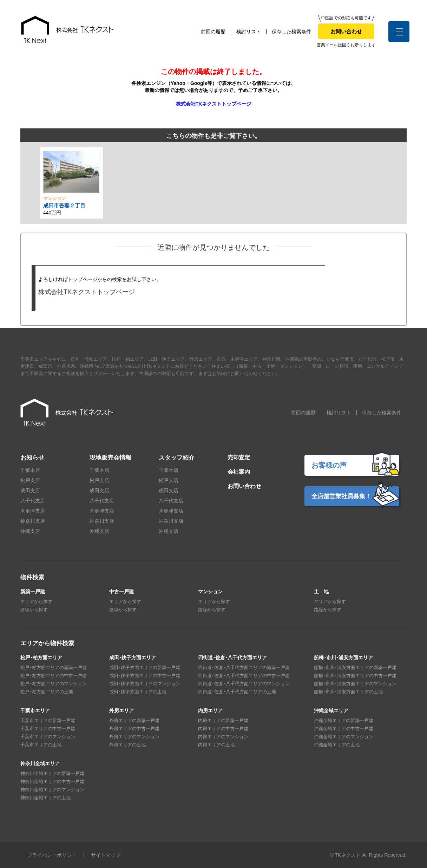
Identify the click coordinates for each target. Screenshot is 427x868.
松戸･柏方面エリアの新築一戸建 (54, 667)
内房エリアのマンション (223, 737)
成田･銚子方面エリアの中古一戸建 (145, 676)
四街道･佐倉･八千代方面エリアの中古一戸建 (244, 676)
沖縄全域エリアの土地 (337, 745)
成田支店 (30, 490)
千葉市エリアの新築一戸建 (48, 720)
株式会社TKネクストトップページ (214, 104)
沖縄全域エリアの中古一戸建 (344, 729)
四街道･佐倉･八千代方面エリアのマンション (244, 684)
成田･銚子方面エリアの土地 (138, 692)
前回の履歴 (213, 32)
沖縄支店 (30, 531)
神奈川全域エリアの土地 (45, 798)
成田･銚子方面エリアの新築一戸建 (145, 667)
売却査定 (239, 457)
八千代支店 (33, 501)
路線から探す (34, 610)
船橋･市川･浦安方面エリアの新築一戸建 (355, 667)
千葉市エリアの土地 (41, 745)
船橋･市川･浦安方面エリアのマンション (355, 684)
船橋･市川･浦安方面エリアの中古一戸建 (355, 676)
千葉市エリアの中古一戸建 (48, 729)
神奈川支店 (33, 521)
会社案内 (239, 472)
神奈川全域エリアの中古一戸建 (52, 782)
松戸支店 (30, 480)
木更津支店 (33, 511)
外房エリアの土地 (127, 745)
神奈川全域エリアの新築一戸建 (52, 773)
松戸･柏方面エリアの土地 (47, 692)
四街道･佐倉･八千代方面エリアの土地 (237, 692)
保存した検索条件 (291, 32)
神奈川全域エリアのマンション (52, 790)
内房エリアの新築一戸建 (223, 720)
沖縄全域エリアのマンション (344, 737)
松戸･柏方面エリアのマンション (54, 684)
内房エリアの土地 (216, 745)
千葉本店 (30, 470)
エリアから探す (36, 602)
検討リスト (249, 32)
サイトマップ (106, 855)
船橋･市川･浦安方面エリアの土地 (348, 692)
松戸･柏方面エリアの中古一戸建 (54, 676)
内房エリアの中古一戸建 (223, 729)
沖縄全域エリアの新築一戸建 (344, 720)
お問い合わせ (346, 31)
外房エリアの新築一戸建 (134, 720)
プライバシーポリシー (52, 855)
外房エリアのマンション (134, 737)
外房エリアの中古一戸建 (134, 729)
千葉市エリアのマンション (48, 737)
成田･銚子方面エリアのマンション (145, 684)
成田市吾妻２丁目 (64, 205)
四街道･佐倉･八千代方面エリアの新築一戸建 (244, 667)
